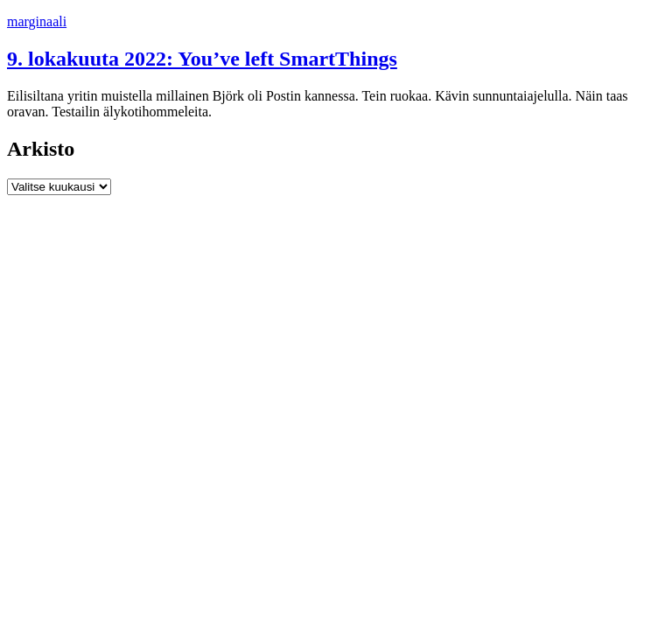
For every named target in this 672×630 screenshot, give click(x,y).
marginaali (37, 21)
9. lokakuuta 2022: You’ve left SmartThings (202, 59)
